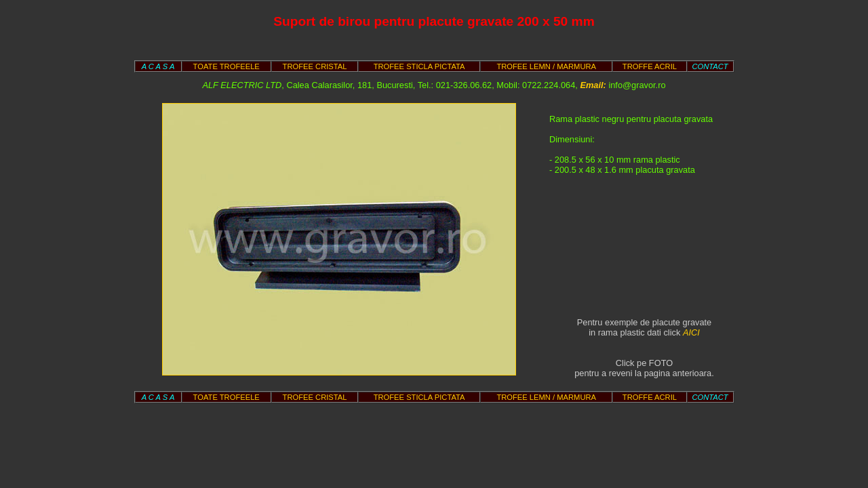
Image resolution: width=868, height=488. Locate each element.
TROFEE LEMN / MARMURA (546, 66)
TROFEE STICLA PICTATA (419, 66)
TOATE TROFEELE (226, 66)
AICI (691, 332)
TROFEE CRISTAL (315, 66)
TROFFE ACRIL (650, 66)
